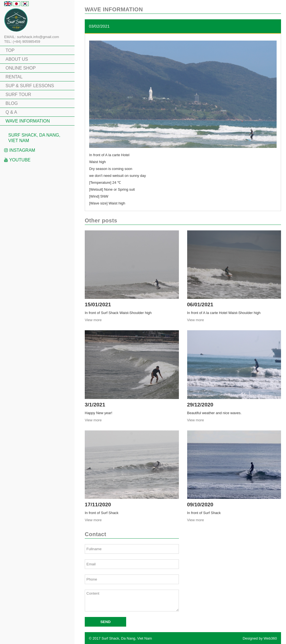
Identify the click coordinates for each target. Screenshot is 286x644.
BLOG (12, 103)
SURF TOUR (18, 95)
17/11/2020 (98, 505)
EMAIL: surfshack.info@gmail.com (32, 37)
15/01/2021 (98, 304)
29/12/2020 (200, 405)
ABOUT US (17, 59)
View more (93, 320)
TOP (10, 50)
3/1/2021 (95, 405)
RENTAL (14, 77)
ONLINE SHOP (21, 68)
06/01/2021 (200, 304)
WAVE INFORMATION (28, 121)
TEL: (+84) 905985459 (22, 42)
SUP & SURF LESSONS (30, 86)
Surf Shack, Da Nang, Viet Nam (34, 138)
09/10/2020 (200, 505)
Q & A (11, 112)
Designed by (260, 638)
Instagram (20, 150)
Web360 (270, 638)
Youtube (17, 160)
